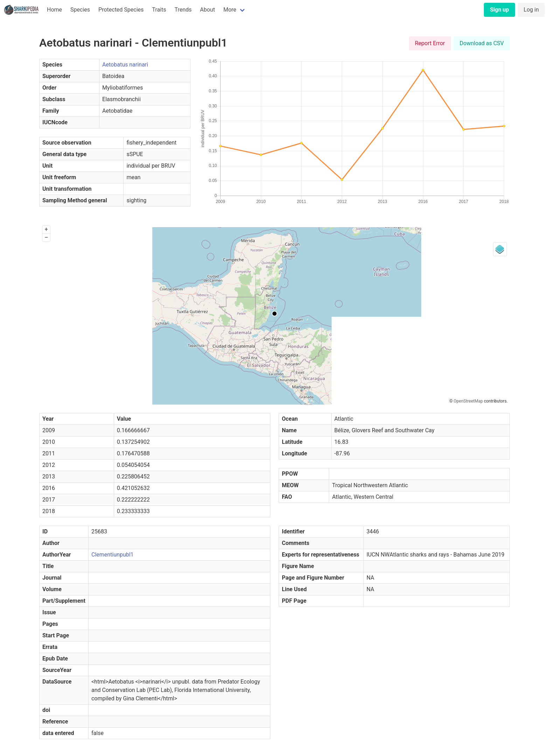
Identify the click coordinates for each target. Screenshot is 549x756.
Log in (531, 10)
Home (54, 10)
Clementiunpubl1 (113, 555)
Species (80, 10)
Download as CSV (482, 43)
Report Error (430, 43)
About (207, 10)
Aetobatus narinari (125, 65)
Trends (183, 10)
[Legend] (500, 249)
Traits (159, 10)
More (230, 10)
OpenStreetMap (468, 401)
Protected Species (121, 10)
